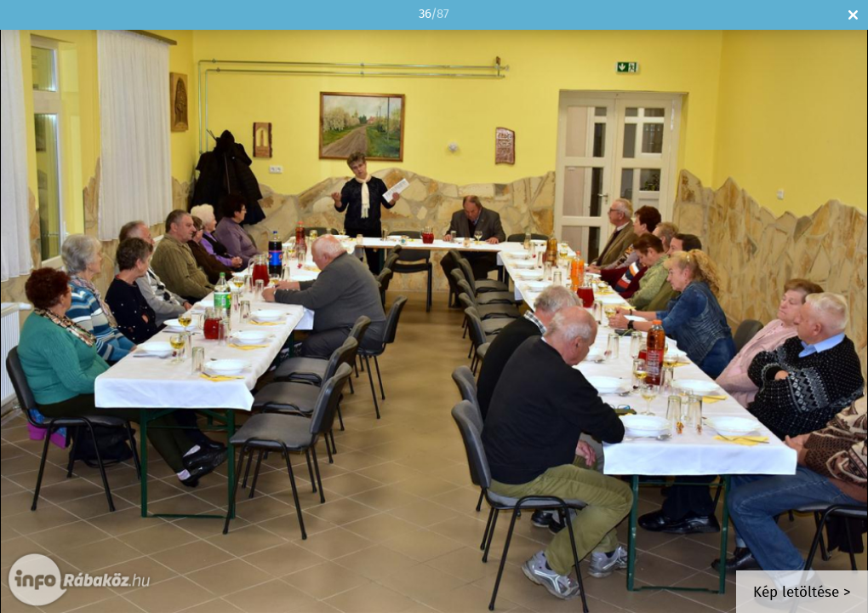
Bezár (853, 15)
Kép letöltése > (802, 593)
